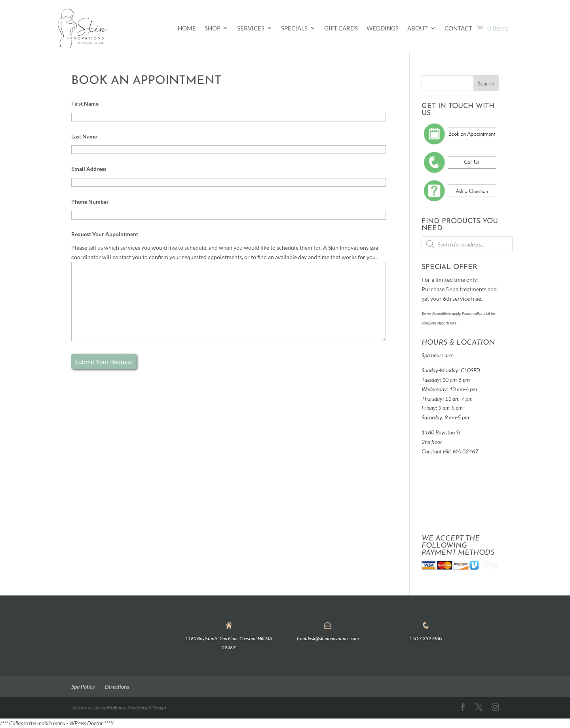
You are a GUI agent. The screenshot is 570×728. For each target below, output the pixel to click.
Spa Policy (83, 687)
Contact (458, 28)
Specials (294, 28)
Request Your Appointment (105, 234)
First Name (85, 103)
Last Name (84, 136)
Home (187, 28)
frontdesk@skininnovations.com (328, 638)
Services (251, 28)
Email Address (89, 169)
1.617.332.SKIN (426, 638)
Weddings (383, 28)
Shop (213, 28)
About (418, 28)
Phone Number (90, 202)
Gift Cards (341, 28)
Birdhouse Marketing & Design (136, 708)
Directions (117, 687)
